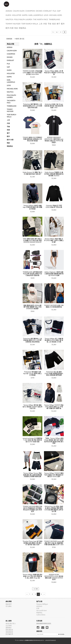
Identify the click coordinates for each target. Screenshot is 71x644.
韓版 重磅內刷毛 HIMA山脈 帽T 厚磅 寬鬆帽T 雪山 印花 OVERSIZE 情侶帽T (32, 307)
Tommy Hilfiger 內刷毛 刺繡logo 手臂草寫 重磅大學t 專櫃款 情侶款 (33, 207)
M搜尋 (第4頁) (19, 39)
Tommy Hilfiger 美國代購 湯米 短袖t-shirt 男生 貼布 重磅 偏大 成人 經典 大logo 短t (33, 576)
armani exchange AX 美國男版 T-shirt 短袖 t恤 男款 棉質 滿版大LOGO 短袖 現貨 (32, 440)
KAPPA (25, 15)
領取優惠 (61, 634)
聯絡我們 (9, 604)
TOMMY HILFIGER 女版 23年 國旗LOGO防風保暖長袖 (54, 306)
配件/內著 (10, 28)
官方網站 (9, 606)
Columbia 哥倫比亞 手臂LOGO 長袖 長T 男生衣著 (54, 206)
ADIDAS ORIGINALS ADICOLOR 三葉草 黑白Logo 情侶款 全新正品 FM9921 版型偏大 (54, 140)
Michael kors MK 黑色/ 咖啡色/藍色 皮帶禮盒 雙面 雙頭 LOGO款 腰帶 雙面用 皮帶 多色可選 (54, 509)
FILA (54, 11)
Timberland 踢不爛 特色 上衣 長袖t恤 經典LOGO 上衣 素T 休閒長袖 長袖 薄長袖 (33, 340)
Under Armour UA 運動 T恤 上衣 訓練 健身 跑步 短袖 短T (33, 173)
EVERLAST (48, 11)
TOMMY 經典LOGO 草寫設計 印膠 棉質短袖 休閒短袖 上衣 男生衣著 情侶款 (33, 139)
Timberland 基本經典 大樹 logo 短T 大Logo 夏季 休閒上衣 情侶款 (32, 373)
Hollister (17, 15)
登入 (14, 623)
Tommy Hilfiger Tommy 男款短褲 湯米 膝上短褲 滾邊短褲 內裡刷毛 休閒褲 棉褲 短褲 (32, 475)
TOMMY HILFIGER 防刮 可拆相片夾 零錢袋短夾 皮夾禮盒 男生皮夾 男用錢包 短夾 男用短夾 (33, 509)
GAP (59, 11)
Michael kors (56, 15)
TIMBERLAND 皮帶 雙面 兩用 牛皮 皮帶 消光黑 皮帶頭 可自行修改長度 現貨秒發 (32, 274)
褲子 (58, 24)
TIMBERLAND (54, 19)
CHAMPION (30, 11)
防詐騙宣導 (9, 634)
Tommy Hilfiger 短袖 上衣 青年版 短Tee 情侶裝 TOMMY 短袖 (54, 73)
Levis (46, 15)
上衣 (41, 24)
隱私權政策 (9, 630)
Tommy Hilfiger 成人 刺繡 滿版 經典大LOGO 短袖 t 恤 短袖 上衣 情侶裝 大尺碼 (54, 340)
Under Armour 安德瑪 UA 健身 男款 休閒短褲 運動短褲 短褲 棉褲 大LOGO (54, 174)
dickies (39, 11)
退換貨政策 (9, 632)
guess (8, 15)
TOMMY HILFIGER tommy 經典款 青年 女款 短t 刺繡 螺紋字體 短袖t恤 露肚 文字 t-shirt (54, 543)
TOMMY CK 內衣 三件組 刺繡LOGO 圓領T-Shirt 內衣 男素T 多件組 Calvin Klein (33, 73)
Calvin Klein (19, 11)
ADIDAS (9, 11)
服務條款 (9, 628)
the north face (40, 19)
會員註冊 (9, 623)
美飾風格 (9, 39)
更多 (36, 589)
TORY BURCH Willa (30, 24)
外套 (45, 24)
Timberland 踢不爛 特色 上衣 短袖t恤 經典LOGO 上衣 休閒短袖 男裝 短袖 (32, 106)
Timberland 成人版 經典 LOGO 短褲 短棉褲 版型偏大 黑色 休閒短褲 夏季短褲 (54, 373)
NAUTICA (9, 19)
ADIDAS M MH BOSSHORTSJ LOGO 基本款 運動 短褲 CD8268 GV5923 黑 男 (54, 577)
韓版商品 (22, 28)
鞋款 (16, 28)
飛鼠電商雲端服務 (50, 640)
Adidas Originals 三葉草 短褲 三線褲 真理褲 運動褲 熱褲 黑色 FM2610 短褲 (54, 274)
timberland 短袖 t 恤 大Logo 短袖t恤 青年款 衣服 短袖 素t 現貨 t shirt (54, 106)
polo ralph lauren (23, 19)
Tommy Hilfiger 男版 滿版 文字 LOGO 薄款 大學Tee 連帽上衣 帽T (54, 240)
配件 (63, 24)
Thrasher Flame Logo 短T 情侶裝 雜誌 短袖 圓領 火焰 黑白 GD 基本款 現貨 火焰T (32, 543)
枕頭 (54, 24)
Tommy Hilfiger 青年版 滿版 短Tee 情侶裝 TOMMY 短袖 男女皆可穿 (32, 407)
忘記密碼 (9, 626)
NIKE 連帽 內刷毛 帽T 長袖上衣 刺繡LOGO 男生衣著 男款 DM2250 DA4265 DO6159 (33, 240)
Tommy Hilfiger (13, 24)
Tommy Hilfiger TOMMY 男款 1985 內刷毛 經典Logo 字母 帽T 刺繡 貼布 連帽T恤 (54, 407)
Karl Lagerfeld (36, 15)
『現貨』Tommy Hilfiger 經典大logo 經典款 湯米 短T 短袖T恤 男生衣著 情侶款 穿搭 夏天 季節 (54, 441)
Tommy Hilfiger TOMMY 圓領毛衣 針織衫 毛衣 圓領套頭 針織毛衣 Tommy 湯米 (54, 475)
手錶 (50, 24)
